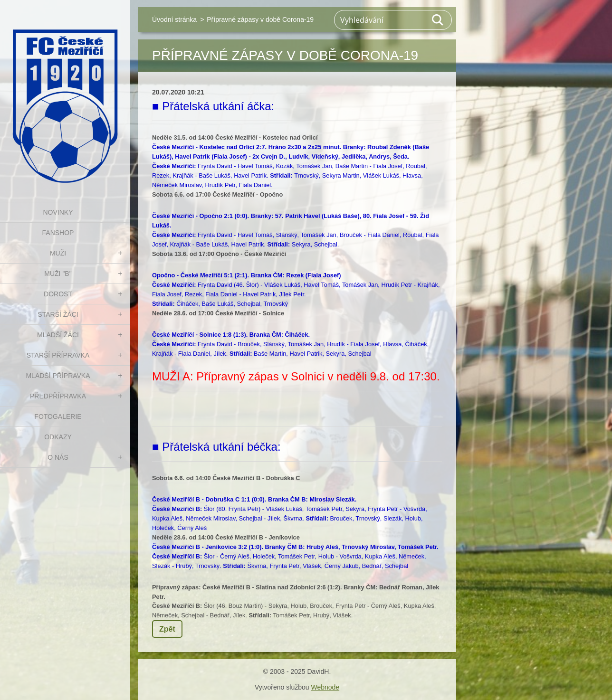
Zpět (167, 629)
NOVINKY (58, 212)
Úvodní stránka (174, 19)
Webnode (325, 687)
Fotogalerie (58, 416)
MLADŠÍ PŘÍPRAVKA (58, 376)
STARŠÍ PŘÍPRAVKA (58, 355)
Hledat (438, 20)
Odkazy (58, 437)
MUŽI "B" (58, 274)
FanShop (58, 233)
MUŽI (58, 253)
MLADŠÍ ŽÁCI (58, 335)
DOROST (58, 294)
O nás (58, 457)
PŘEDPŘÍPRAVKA (58, 396)
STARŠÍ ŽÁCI (58, 314)
